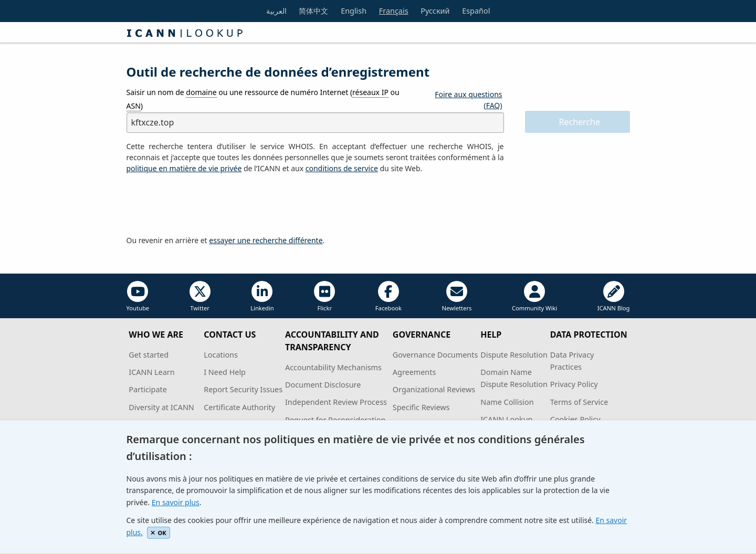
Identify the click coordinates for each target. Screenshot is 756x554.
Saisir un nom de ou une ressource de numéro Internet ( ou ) (263, 99)
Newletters (456, 296)
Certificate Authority (239, 407)
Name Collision (507, 402)
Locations (221, 355)
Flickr (324, 296)
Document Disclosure (323, 385)
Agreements (414, 372)
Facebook (388, 296)
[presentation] (206, 205)
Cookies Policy (575, 419)
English (354, 11)
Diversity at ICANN (161, 407)
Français (394, 11)
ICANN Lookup (506, 419)
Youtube (138, 296)
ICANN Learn (151, 372)
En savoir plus (176, 502)
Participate (148, 389)
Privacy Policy (574, 384)
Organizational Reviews (434, 389)
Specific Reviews (421, 407)
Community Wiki (534, 296)
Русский (435, 11)
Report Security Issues (243, 389)
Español (476, 11)
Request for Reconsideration (335, 420)
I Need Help (225, 372)
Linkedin (262, 296)
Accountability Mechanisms (333, 367)
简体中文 (313, 11)
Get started (149, 355)
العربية (276, 11)
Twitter (200, 296)
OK (158, 533)
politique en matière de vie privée (184, 168)
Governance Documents (435, 355)
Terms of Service (579, 402)
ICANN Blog (614, 296)
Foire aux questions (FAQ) (468, 100)
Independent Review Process (336, 402)
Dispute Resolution (514, 355)
